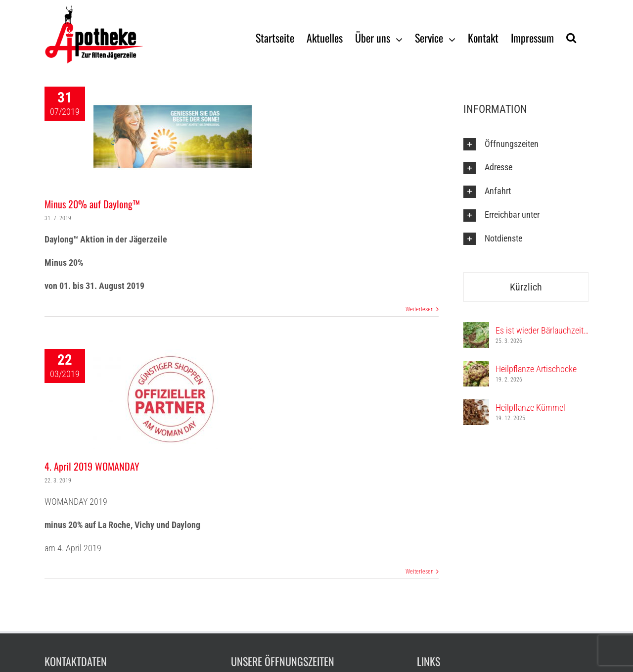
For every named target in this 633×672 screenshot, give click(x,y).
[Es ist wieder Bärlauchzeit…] (476, 329)
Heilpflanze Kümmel (530, 408)
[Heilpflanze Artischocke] (476, 367)
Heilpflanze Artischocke (536, 369)
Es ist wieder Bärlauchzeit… (542, 330)
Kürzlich (526, 287)
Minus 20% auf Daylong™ (92, 204)
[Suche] (571, 37)
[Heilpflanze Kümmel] (476, 406)
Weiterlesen (420, 309)
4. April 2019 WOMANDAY (92, 466)
